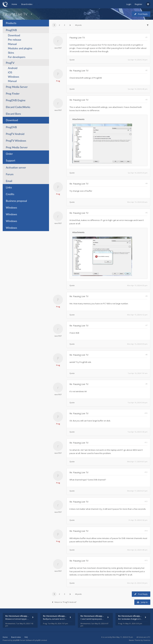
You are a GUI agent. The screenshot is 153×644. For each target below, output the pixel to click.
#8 (147, 355)
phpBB (15, 640)
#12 (146, 472)
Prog (58, 81)
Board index (27, 4)
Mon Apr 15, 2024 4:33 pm (137, 285)
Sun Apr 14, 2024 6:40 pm (138, 89)
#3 (147, 100)
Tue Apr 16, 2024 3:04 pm (138, 403)
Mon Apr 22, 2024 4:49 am (137, 550)
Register (139, 4)
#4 (147, 183)
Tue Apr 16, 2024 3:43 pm (138, 432)
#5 (147, 213)
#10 (146, 413)
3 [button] (65, 25)
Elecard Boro (13, 114)
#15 (146, 560)
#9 (147, 384)
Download (14, 35)
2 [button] (59, 25)
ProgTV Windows (16, 141)
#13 (146, 501)
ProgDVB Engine (16, 100)
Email (9, 181)
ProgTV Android (15, 134)
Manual (12, 44)
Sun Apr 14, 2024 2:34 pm (138, 60)
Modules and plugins (20, 48)
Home (14, 4)
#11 (146, 442)
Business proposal (16, 201)
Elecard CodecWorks (18, 107)
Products (11, 23)
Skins (11, 53)
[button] (70, 25)
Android (13, 68)
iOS (10, 72)
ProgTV (10, 63)
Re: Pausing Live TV (79, 71)
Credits (10, 194)
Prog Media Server (17, 87)
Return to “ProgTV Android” (64, 602)
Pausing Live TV (15, 14)
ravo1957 (58, 48)
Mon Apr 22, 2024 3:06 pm (137, 583)
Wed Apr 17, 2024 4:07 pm (137, 462)
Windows (14, 77)
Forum (10, 174)
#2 (147, 70)
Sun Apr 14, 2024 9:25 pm (138, 173)
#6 (147, 296)
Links (9, 187)
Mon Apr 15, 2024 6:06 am (137, 202)
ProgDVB (11, 30)
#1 (147, 37)
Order (9, 154)
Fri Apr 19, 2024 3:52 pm (138, 520)
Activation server (16, 167)
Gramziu (147, 640)
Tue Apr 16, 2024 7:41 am (138, 373)
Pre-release (15, 40)
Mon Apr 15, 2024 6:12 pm (137, 315)
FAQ (26, 637)
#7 (147, 325)
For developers (17, 57)
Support (11, 160)
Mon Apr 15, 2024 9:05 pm (137, 344)
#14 (146, 531)
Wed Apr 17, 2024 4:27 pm (137, 491)
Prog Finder (13, 94)
